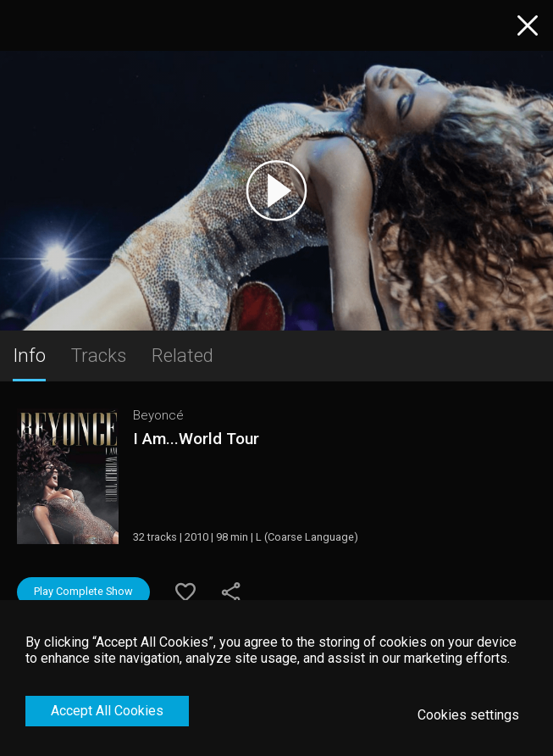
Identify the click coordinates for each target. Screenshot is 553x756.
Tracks (99, 355)
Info (29, 355)
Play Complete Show (83, 591)
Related (182, 355)
